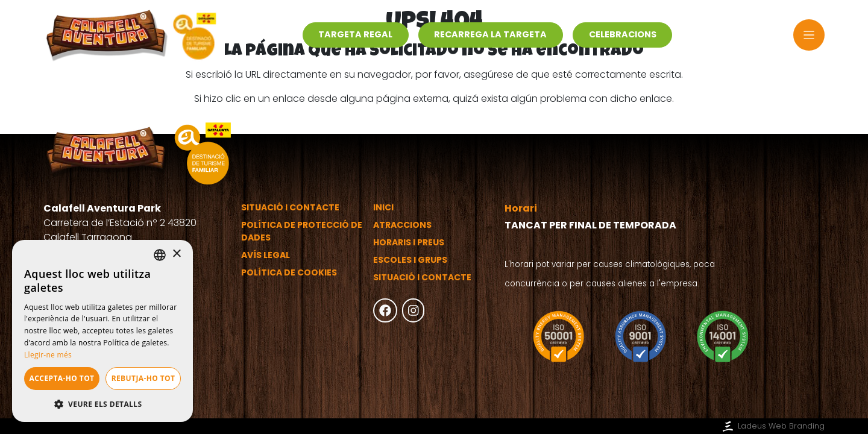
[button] (102, 404)
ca (769, 35)
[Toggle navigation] (809, 35)
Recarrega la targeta (490, 34)
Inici (383, 207)
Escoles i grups (410, 260)
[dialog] (102, 331)
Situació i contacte (290, 207)
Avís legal (266, 255)
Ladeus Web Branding (772, 426)
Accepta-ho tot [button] (62, 378)
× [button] (176, 254)
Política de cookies (289, 272)
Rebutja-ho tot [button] (143, 378)
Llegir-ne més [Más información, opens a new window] (48, 355)
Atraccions (402, 225)
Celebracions (623, 34)
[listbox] (160, 255)
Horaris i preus (409, 242)
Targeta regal (355, 34)
